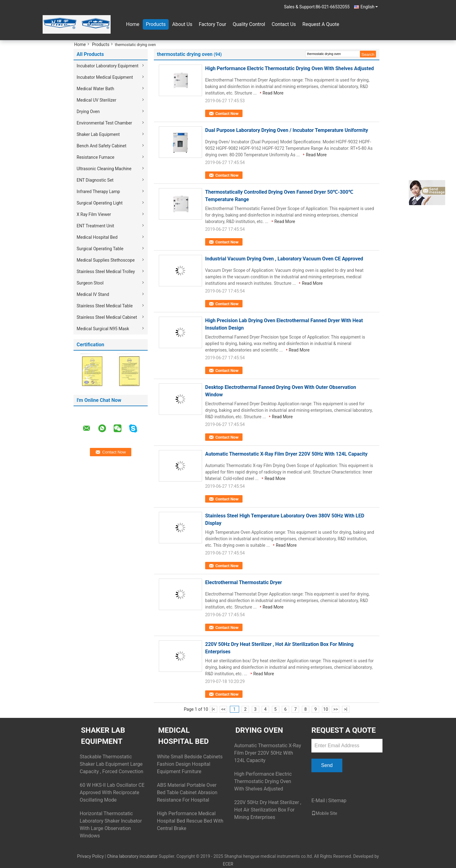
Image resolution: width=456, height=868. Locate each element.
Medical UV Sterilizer (97, 100)
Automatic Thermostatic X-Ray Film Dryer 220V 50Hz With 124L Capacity (286, 454)
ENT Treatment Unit (95, 226)
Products (156, 24)
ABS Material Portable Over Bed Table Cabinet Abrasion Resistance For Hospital (187, 792)
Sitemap (337, 801)
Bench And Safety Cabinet (101, 146)
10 (326, 709)
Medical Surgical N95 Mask (103, 329)
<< (223, 709)
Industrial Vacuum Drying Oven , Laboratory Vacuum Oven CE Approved (284, 259)
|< (213, 709)
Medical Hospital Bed (97, 237)
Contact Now (227, 114)
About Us (182, 24)
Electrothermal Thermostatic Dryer (244, 582)
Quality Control (249, 24)
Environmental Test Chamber (104, 123)
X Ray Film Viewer (94, 214)
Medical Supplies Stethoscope (106, 260)
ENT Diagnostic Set (95, 180)
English (369, 7)
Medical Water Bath (95, 89)
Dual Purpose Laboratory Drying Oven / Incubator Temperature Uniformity (287, 130)
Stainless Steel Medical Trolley (106, 272)
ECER (228, 864)
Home (133, 24)
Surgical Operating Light (100, 203)
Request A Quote (321, 24)
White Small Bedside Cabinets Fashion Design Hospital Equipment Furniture (190, 764)
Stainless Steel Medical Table (105, 306)
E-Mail (318, 801)
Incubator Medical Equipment (105, 77)
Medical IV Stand (93, 294)
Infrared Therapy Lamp (98, 192)
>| (346, 709)
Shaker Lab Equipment (98, 134)
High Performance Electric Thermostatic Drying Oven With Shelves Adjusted (289, 68)
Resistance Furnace (95, 157)
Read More (273, 93)
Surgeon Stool (90, 283)
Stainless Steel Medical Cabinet (107, 317)
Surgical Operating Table (100, 249)
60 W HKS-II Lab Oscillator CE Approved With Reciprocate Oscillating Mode (112, 792)
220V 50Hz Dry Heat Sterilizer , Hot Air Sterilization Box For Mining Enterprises (268, 810)
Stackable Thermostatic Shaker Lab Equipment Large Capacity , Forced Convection (112, 764)
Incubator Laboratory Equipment (108, 66)
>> (336, 709)
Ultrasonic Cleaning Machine (104, 169)
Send (327, 765)
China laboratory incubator (132, 856)
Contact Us (284, 24)
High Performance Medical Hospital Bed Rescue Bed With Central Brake (190, 821)
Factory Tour (212, 24)
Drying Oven (88, 112)
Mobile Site (324, 813)
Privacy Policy (91, 856)
